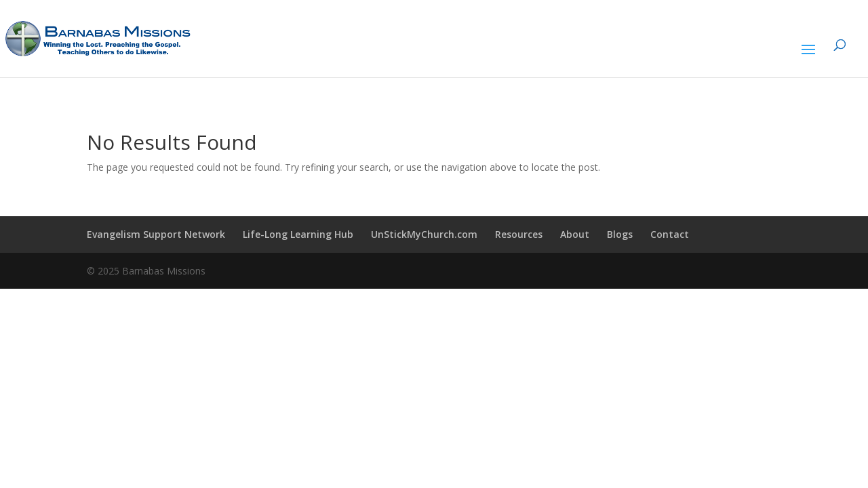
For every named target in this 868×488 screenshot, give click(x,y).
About (575, 234)
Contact (670, 234)
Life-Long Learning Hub (298, 234)
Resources (519, 234)
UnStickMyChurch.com (424, 234)
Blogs (620, 234)
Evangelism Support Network (156, 234)
